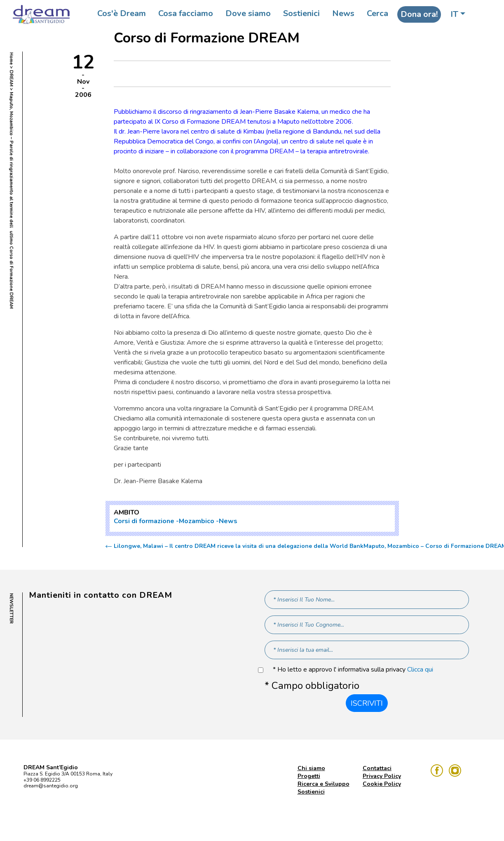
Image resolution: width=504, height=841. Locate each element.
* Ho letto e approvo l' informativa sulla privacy (353, 670)
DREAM (11, 78)
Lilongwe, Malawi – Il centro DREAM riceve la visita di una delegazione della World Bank (239, 546)
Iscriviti (367, 703)
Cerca (377, 13)
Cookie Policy (382, 784)
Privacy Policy (382, 776)
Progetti (309, 776)
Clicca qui (420, 670)
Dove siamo (248, 13)
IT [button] (454, 14)
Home (11, 59)
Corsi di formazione (144, 521)
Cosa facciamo (186, 13)
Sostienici (301, 13)
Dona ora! (419, 14)
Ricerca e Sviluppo (323, 784)
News (343, 13)
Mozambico (197, 521)
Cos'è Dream (122, 13)
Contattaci (377, 768)
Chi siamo (311, 768)
